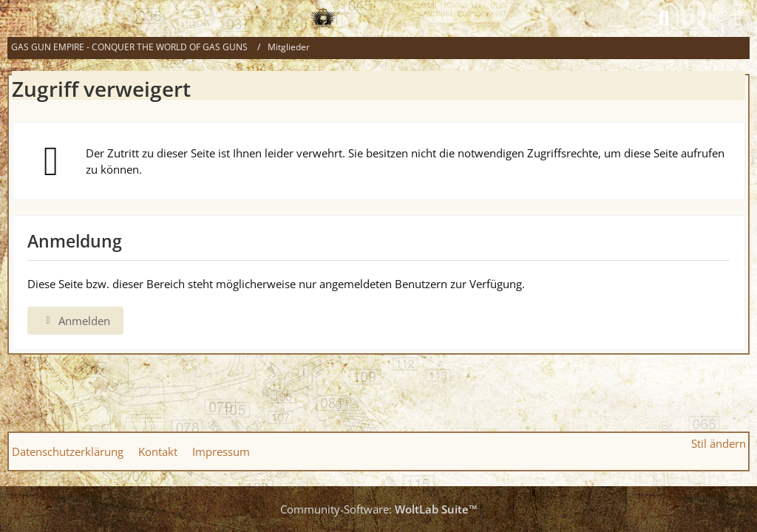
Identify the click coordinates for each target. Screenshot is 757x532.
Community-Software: (379, 509)
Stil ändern (719, 443)
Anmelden (75, 321)
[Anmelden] (701, 18)
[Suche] (664, 18)
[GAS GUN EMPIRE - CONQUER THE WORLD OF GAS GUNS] (323, 18)
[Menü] (738, 18)
